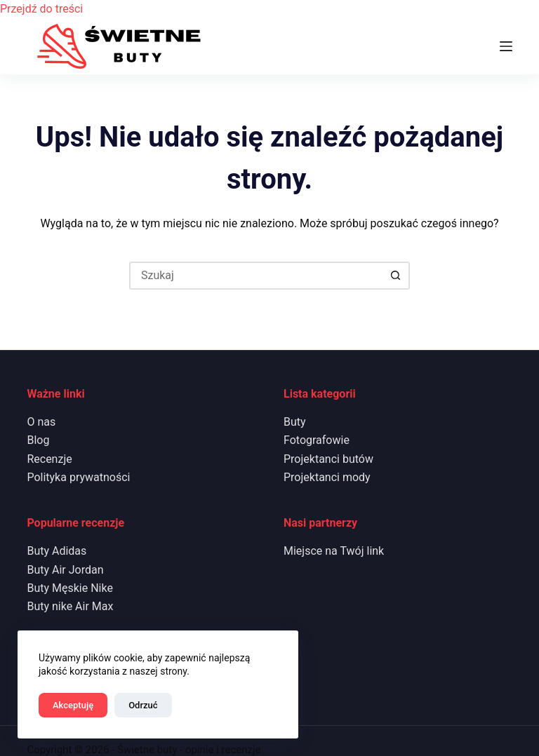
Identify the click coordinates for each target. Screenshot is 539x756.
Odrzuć (143, 705)
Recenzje (49, 459)
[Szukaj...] (255, 276)
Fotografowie (317, 440)
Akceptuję (73, 705)
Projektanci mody (327, 477)
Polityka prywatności (78, 477)
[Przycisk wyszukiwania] (396, 276)
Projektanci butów (328, 459)
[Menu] (506, 46)
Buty (295, 422)
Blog (38, 440)
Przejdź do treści (41, 9)
